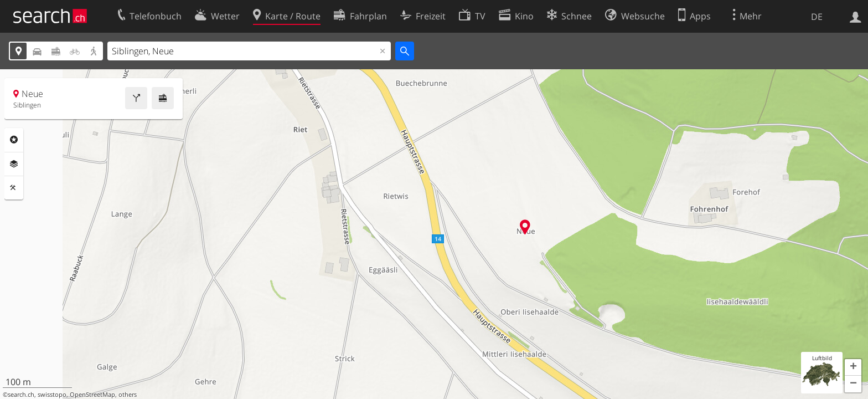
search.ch (21, 395)
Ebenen (14, 164)
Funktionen (14, 188)
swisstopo (52, 395)
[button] (853, 367)
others (128, 395)
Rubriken (14, 140)
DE (817, 17)
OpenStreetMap (92, 395)
